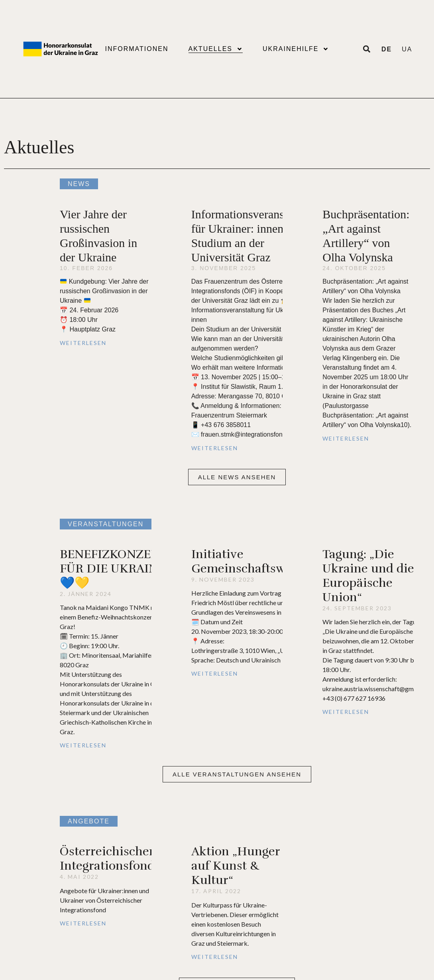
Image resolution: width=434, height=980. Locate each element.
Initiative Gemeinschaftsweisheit (258, 562)
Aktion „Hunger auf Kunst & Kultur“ (236, 866)
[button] (237, 477)
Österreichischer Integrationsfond (107, 859)
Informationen (136, 49)
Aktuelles (216, 49)
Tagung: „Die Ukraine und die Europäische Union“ (368, 576)
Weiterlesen (83, 343)
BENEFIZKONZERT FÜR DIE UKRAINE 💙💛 (113, 569)
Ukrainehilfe (296, 49)
